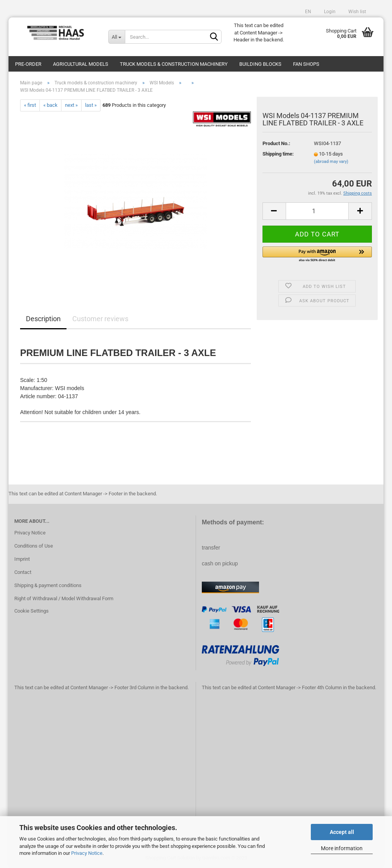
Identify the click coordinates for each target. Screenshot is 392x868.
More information (342, 848)
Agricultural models (81, 64)
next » (71, 105)
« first (30, 105)
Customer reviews (100, 319)
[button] (317, 255)
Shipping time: (278, 154)
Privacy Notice (87, 853)
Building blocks (260, 64)
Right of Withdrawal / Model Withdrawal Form (64, 598)
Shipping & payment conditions (48, 585)
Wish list (357, 12)
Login (329, 12)
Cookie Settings (32, 611)
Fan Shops (306, 64)
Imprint (22, 559)
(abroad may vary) (331, 162)
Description (43, 319)
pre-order (28, 64)
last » (91, 105)
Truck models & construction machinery (174, 64)
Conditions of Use (34, 546)
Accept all (342, 832)
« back (50, 105)
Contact (23, 572)
